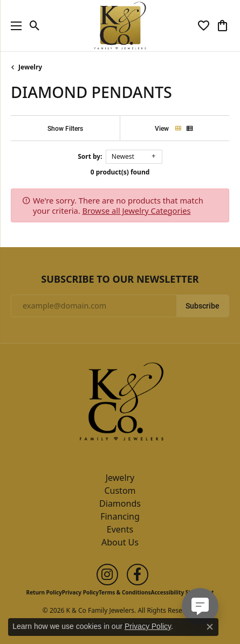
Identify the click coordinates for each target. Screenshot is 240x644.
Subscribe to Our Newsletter (120, 279)
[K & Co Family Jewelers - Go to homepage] (120, 404)
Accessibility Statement (183, 592)
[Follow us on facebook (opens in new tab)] (138, 575)
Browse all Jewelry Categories (137, 211)
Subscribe (203, 306)
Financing (120, 516)
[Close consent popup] (210, 627)
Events (120, 529)
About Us (120, 542)
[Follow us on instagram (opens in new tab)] (107, 575)
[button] (35, 26)
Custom (120, 491)
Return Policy (44, 592)
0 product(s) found (120, 172)
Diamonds (120, 503)
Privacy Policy (80, 592)
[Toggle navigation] (13, 26)
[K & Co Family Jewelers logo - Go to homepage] (120, 26)
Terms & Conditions (125, 592)
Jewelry (30, 67)
